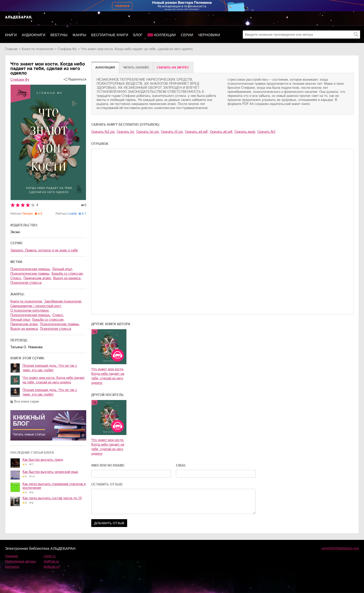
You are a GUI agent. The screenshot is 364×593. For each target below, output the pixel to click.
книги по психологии (38, 49)
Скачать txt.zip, (148, 132)
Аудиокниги (33, 35)
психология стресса (26, 283)
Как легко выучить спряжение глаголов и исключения (54, 486)
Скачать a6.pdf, (222, 132)
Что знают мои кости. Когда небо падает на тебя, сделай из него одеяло (54, 380)
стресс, (16, 278)
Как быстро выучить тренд (43, 460)
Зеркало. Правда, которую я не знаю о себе (44, 250)
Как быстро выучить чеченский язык (50, 472)
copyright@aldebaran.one (340, 548)
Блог (138, 35)
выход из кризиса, (67, 278)
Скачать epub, (245, 132)
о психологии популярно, (30, 310)
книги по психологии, (27, 301)
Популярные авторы (21, 561)
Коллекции (165, 35)
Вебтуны (59, 35)
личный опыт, (63, 269)
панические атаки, (38, 278)
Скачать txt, (126, 132)
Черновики (209, 35)
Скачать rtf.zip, (172, 132)
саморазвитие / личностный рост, (36, 306)
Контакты (12, 567)
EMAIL (181, 465)
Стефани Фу (67, 49)
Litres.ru (50, 556)
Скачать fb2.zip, (103, 132)
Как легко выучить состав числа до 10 (52, 498)
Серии (187, 35)
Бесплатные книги (110, 35)
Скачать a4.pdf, (197, 132)
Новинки (12, 556)
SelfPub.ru (51, 561)
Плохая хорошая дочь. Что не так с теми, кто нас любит (50, 368)
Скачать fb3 (266, 132)
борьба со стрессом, (68, 273)
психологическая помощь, (31, 269)
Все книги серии (27, 401)
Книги (11, 35)
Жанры (79, 35)
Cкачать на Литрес (173, 68)
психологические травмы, (30, 273)
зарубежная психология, (63, 301)
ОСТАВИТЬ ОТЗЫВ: (107, 484)
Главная (11, 49)
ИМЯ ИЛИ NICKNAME (108, 465)
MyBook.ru (52, 567)
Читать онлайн (136, 68)
